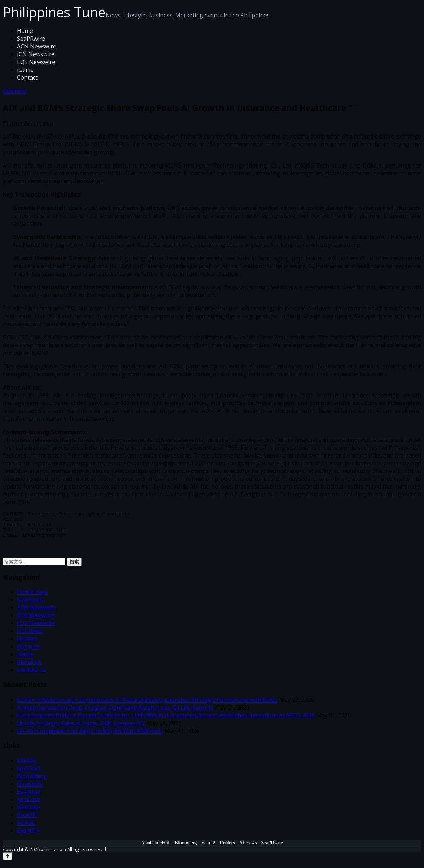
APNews (248, 848)
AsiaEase (29, 805)
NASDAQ (29, 774)
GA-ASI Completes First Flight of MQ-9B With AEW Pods (90, 736)
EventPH (28, 836)
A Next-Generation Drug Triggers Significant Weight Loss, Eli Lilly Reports (115, 713)
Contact (27, 77)
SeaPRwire (31, 39)
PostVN (27, 820)
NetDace (28, 812)
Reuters (227, 848)
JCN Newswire (36, 54)
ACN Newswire (37, 46)
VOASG (26, 828)
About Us (29, 667)
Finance (27, 644)
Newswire (30, 789)
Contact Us (31, 675)
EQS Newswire (36, 62)
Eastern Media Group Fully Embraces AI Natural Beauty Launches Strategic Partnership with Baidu (147, 705)
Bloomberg (32, 781)
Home (25, 31)
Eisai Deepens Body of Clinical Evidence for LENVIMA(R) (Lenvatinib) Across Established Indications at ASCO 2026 (166, 721)
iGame (25, 70)
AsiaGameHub (156, 848)
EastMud (29, 797)
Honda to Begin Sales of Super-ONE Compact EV (81, 728)
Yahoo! (208, 848)
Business (15, 91)
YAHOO (27, 766)
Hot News (30, 636)
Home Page (32, 597)
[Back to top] (7, 861)
